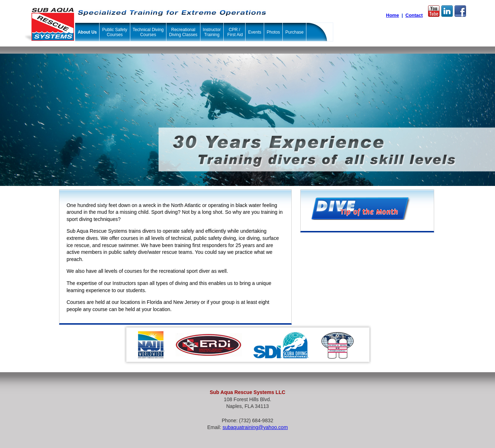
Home (393, 15)
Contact (414, 15)
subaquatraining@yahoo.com (255, 427)
